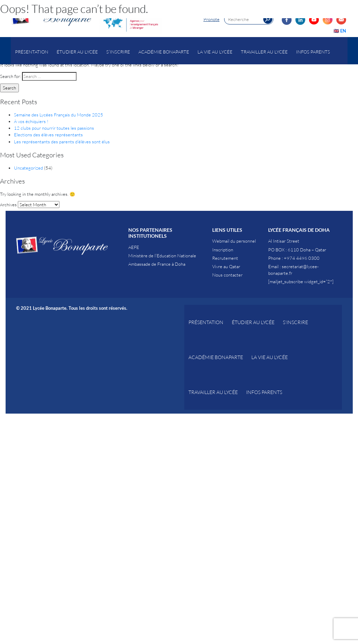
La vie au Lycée (215, 52)
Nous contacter (227, 275)
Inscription (223, 250)
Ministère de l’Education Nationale (162, 256)
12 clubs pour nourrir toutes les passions (54, 128)
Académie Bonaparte (164, 52)
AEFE (134, 247)
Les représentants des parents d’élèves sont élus (62, 142)
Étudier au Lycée (77, 52)
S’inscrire (118, 52)
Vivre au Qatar (226, 266)
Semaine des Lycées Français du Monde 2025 (59, 115)
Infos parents (313, 52)
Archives (8, 205)
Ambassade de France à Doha (157, 264)
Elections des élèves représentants (48, 135)
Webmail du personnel (234, 241)
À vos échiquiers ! (31, 121)
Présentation (32, 52)
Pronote (212, 19)
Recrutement (225, 258)
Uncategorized (28, 168)
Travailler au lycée (264, 52)
